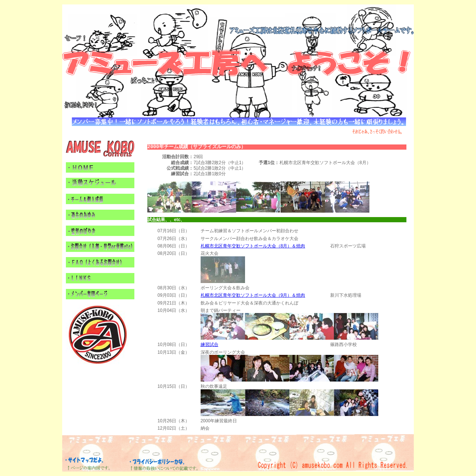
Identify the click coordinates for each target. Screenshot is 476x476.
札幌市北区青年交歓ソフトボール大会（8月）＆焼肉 (253, 246)
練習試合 (209, 344)
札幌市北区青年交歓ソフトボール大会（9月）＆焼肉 (253, 295)
